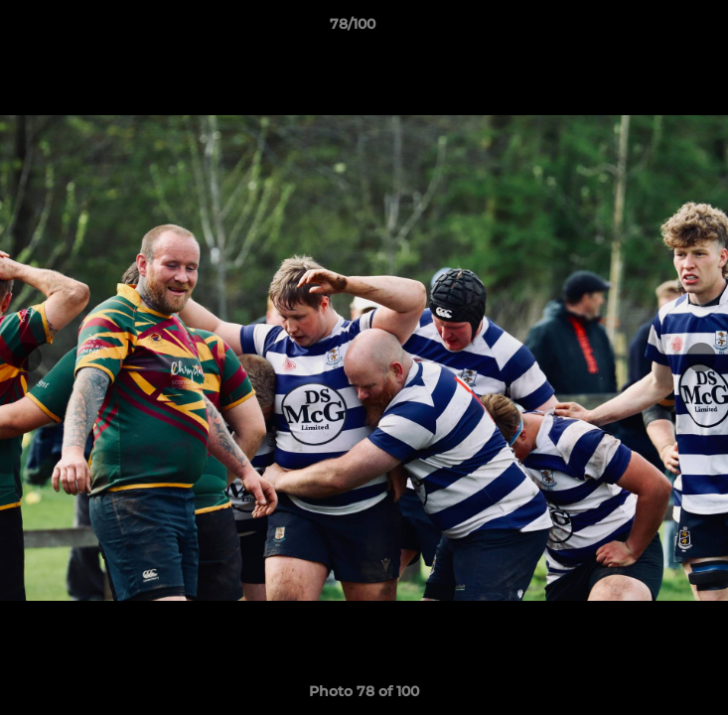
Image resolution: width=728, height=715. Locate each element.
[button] (656, 29)
